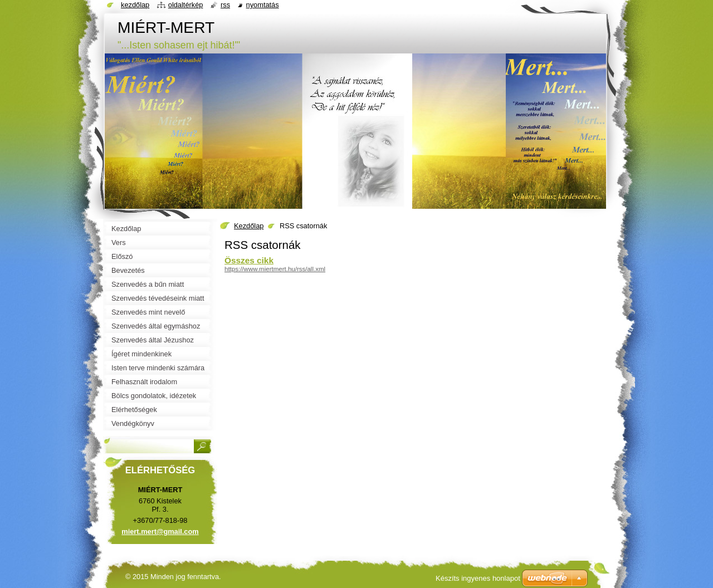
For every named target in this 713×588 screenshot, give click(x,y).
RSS (225, 5)
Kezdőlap (249, 226)
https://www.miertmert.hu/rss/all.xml (275, 269)
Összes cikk (249, 260)
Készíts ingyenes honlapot (478, 578)
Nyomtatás (263, 5)
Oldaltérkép (186, 5)
